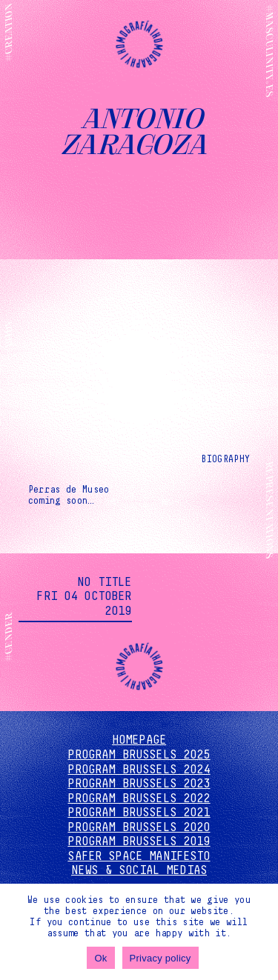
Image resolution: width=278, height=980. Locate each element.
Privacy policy (160, 958)
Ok (100, 958)
